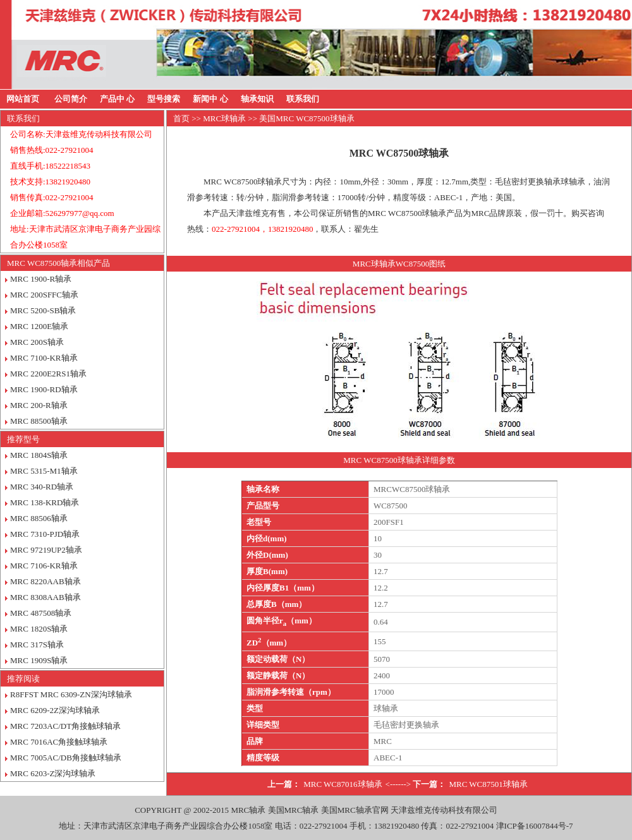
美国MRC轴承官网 (355, 810)
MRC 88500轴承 (39, 421)
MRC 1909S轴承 (39, 660)
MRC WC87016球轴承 (343, 784)
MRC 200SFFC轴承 (44, 295)
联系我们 (303, 99)
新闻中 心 (210, 99)
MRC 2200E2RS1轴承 (48, 374)
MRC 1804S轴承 (39, 455)
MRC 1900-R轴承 (41, 279)
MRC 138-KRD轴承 (45, 502)
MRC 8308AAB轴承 (46, 597)
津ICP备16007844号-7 (535, 826)
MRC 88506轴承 (39, 518)
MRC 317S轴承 (37, 645)
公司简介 (71, 99)
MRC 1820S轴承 (39, 629)
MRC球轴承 (224, 118)
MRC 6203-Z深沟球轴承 (53, 773)
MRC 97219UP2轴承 (46, 550)
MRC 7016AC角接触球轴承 (59, 742)
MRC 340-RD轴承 (42, 487)
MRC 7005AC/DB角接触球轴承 (66, 758)
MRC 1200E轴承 (39, 326)
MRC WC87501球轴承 (488, 784)
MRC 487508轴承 (41, 613)
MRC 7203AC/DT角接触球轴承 (65, 726)
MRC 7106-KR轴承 (44, 566)
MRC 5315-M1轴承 (44, 471)
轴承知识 (257, 99)
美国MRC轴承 (294, 810)
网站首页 (23, 99)
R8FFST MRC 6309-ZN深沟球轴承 (71, 694)
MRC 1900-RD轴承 (44, 389)
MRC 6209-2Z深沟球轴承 (55, 710)
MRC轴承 (248, 810)
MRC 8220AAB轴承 (46, 581)
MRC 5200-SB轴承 (43, 310)
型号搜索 (164, 99)
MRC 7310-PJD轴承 (45, 534)
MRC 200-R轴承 (39, 405)
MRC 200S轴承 (37, 342)
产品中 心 (117, 99)
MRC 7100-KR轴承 (44, 358)
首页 (181, 118)
